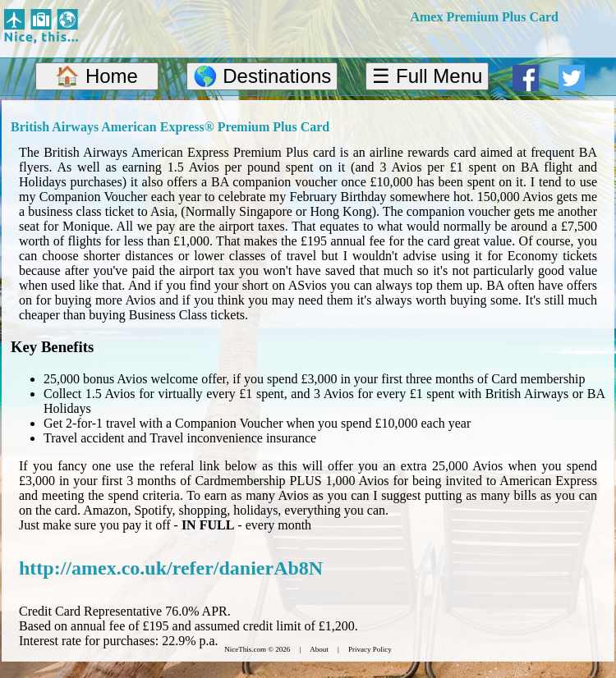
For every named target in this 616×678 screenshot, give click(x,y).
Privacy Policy (370, 649)
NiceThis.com (245, 649)
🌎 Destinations (262, 76)
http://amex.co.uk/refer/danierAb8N (171, 568)
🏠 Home (97, 76)
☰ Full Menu (427, 76)
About (319, 649)
